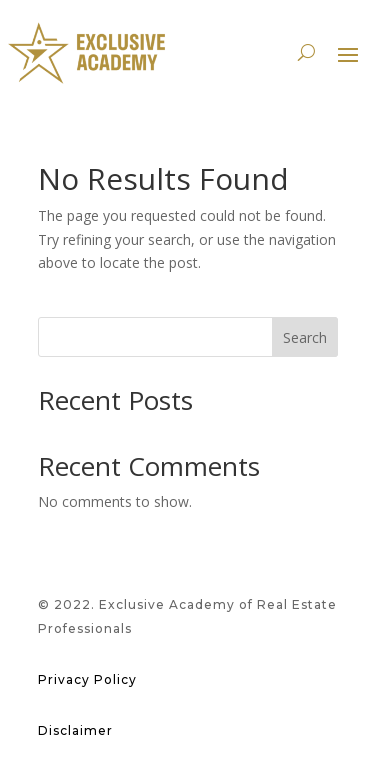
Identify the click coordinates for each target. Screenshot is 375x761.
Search (305, 337)
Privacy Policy (87, 679)
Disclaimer (75, 730)
